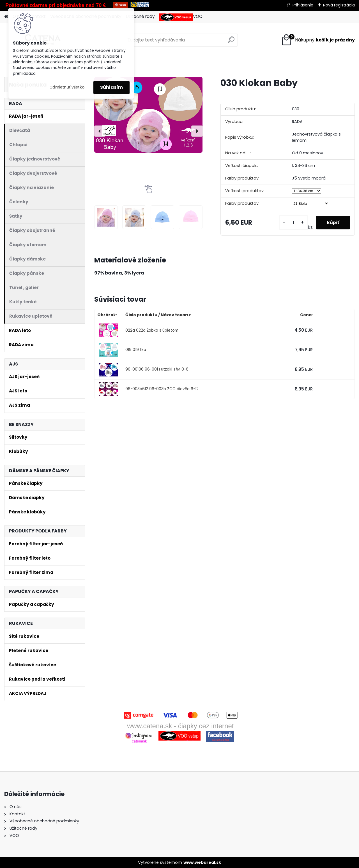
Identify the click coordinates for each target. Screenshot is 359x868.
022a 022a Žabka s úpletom (152, 330)
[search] (231, 42)
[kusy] (293, 223)
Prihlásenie (303, 5)
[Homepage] (6, 17)
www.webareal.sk (202, 862)
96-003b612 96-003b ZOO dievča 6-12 (162, 389)
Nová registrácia (339, 5)
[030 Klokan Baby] (148, 115)
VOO (181, 17)
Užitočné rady (140, 16)
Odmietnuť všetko (67, 87)
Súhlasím (111, 87)
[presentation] (100, 131)
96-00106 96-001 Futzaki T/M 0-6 (157, 369)
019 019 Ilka (136, 350)
